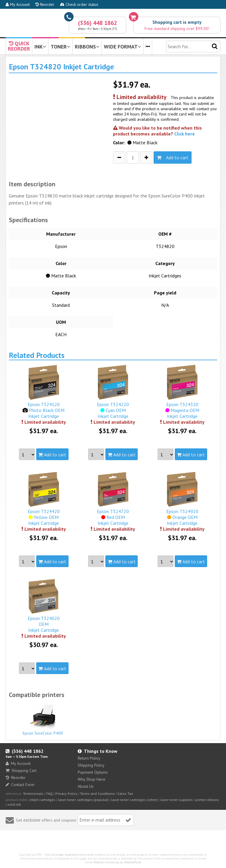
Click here (185, 134)
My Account (18, 4)
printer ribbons (207, 800)
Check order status (79, 4)
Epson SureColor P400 (43, 719)
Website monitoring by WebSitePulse (117, 862)
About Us (86, 786)
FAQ (49, 794)
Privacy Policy (66, 794)
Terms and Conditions (97, 794)
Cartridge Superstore (65, 855)
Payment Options (93, 772)
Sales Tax (125, 794)
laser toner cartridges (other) (134, 800)
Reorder (45, 4)
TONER (60, 47)
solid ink (14, 804)
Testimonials (33, 794)
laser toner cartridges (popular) (83, 800)
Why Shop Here (92, 779)
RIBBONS (87, 47)
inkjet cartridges (42, 800)
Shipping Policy (91, 765)
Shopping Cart (21, 770)
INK (40, 47)
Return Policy (89, 758)
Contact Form (20, 785)
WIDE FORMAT (123, 47)
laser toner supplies (177, 800)
